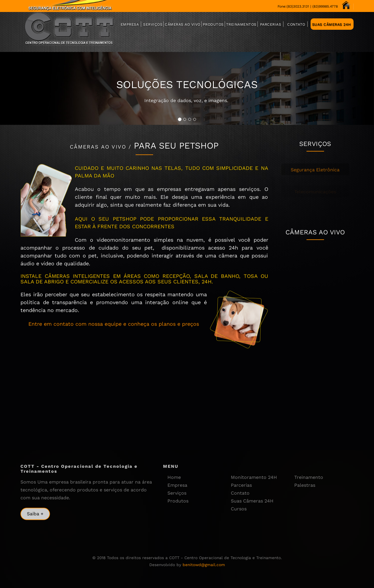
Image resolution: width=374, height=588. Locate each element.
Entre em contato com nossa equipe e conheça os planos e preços (114, 329)
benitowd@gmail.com (204, 565)
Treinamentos (241, 24)
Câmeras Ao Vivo (183, 24)
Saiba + (35, 514)
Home (174, 477)
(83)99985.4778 (325, 6)
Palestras (305, 485)
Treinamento (309, 477)
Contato (296, 24)
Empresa (130, 24)
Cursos (239, 509)
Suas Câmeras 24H (331, 24)
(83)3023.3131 (298, 6)
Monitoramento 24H (254, 477)
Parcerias (271, 24)
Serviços (153, 24)
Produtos (213, 24)
